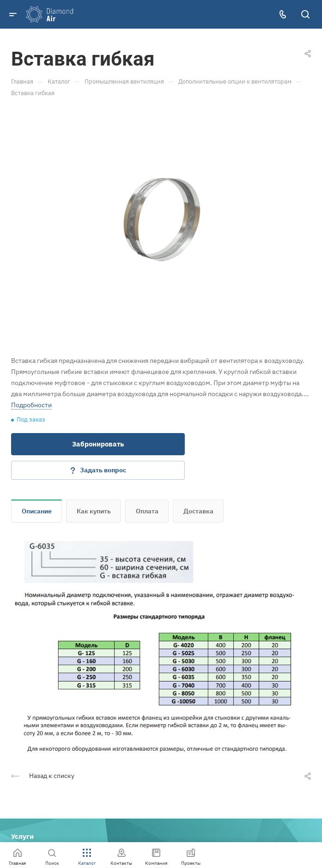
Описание (37, 511)
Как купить (94, 511)
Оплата (147, 511)
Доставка (198, 511)
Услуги (22, 836)
